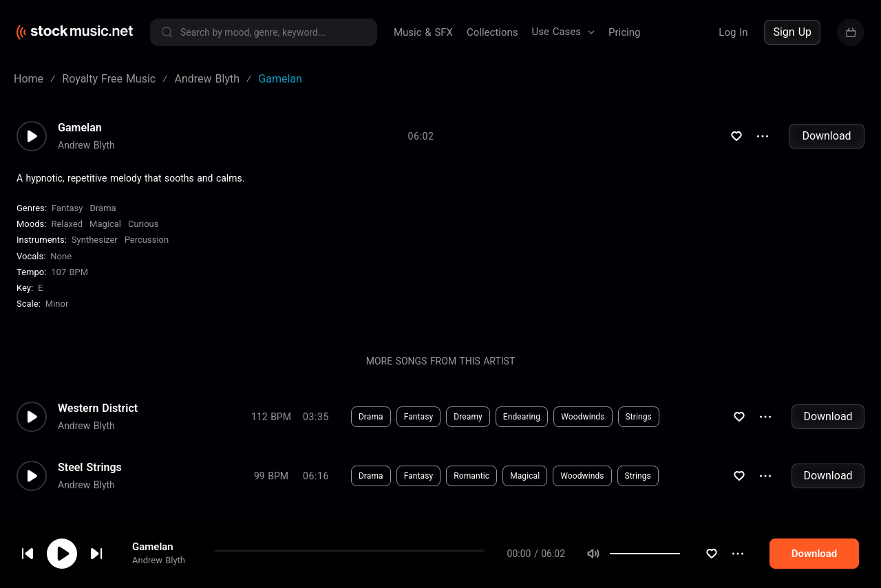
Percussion (147, 240)
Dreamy (468, 417)
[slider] (706, 563)
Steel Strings (90, 468)
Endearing (522, 417)
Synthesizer (95, 240)
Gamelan (153, 556)
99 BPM (271, 476)
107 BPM (70, 272)
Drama (103, 208)
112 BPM (271, 417)
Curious (143, 224)
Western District (98, 409)
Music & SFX (423, 32)
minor (57, 304)
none (61, 256)
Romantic (471, 476)
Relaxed (67, 224)
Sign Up (792, 32)
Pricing (624, 32)
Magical (105, 224)
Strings (639, 417)
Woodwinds (583, 417)
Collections (492, 32)
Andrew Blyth (159, 569)
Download (826, 136)
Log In (733, 32)
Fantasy (67, 208)
